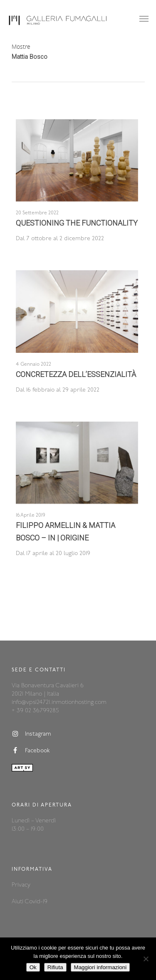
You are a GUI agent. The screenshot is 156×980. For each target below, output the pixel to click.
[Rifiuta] (146, 959)
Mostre (21, 46)
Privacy (21, 885)
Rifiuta (55, 967)
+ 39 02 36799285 (35, 711)
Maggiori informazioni (100, 967)
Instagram (31, 734)
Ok (33, 967)
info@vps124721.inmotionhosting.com (59, 702)
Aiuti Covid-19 (30, 902)
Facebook (31, 751)
